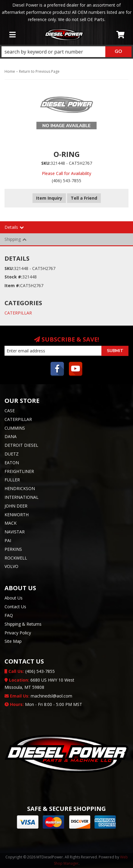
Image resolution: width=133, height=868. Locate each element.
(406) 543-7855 (30, 671)
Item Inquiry (49, 198)
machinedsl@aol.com (38, 696)
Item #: (12, 285)
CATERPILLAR (18, 313)
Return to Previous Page (39, 71)
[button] (66, 52)
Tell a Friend (84, 198)
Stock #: (13, 277)
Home (10, 71)
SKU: (46, 163)
